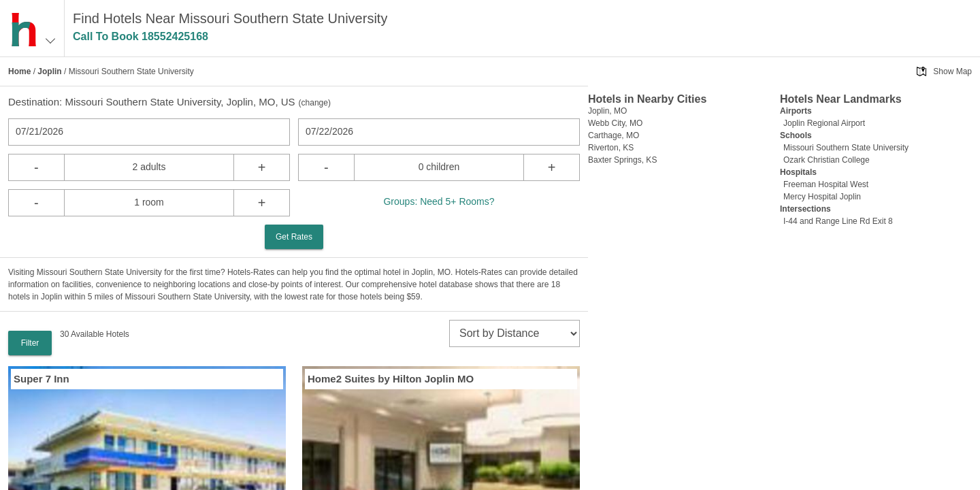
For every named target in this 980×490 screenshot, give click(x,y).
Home (19, 71)
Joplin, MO (607, 111)
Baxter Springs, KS (622, 160)
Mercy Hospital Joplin (822, 197)
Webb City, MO (615, 123)
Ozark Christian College (827, 160)
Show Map (952, 71)
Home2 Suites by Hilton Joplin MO (391, 379)
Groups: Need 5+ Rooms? (439, 201)
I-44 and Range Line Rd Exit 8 (838, 221)
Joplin (49, 71)
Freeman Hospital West (826, 184)
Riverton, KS (611, 148)
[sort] (514, 333)
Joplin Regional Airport (824, 123)
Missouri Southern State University (846, 148)
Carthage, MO (614, 135)
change (315, 103)
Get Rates (294, 237)
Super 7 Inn (42, 379)
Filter (30, 343)
